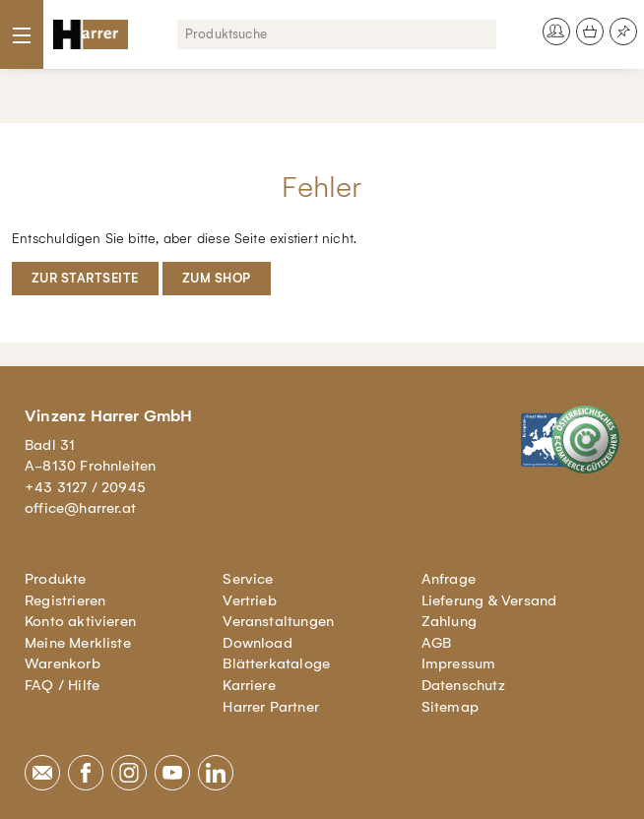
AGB (437, 643)
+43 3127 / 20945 (85, 487)
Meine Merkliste (78, 643)
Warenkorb (63, 663)
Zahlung (449, 621)
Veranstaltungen (278, 621)
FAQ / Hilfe (62, 685)
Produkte (56, 579)
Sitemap (450, 707)
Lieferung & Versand (489, 600)
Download (258, 643)
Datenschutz (463, 685)
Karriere (249, 685)
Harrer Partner (271, 707)
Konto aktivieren (80, 621)
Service (248, 579)
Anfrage (449, 579)
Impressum (459, 663)
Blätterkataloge (276, 663)
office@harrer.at (80, 508)
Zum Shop (217, 278)
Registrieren (65, 600)
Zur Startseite (85, 278)
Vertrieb (250, 600)
